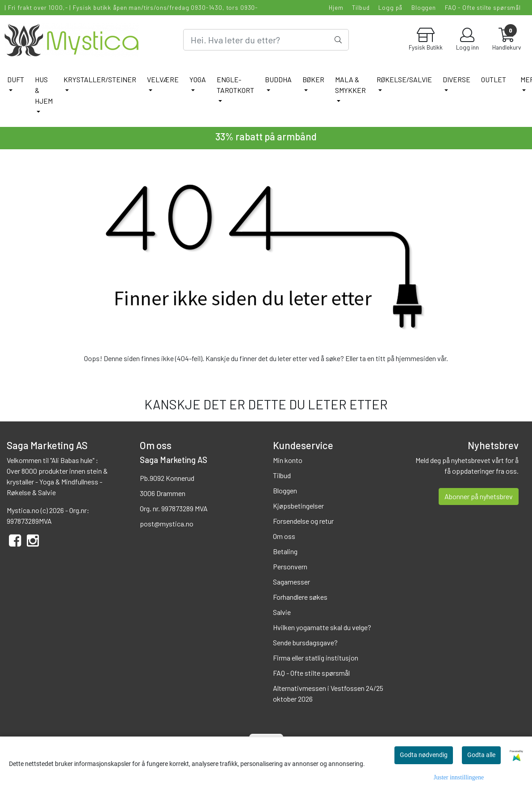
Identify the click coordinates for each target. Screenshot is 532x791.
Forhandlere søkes (300, 597)
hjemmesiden (416, 358)
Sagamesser (291, 582)
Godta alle (481, 755)
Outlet (494, 79)
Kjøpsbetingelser (298, 506)
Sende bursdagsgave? (305, 642)
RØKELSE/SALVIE (404, 79)
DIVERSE (457, 79)
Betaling (285, 551)
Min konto (288, 460)
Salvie (282, 612)
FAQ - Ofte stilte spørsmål (483, 7)
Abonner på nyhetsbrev (479, 496)
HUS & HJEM (44, 90)
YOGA (198, 79)
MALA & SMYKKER (350, 85)
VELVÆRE (163, 79)
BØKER (313, 79)
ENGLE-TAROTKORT (235, 85)
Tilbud (361, 7)
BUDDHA (278, 79)
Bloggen (424, 7)
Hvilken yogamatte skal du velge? (322, 627)
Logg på (390, 7)
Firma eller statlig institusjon (316, 658)
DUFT (16, 79)
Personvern (290, 566)
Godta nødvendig (424, 755)
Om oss (284, 536)
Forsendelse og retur (303, 521)
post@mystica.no (167, 524)
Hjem (336, 7)
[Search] (266, 40)
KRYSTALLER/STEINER (100, 79)
